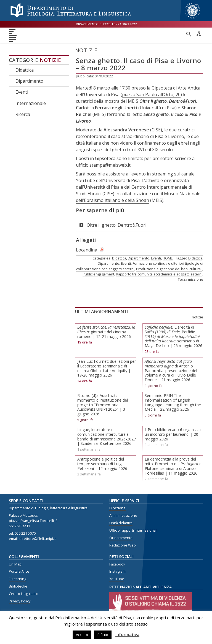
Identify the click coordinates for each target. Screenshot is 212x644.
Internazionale (31, 103)
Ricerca (23, 114)
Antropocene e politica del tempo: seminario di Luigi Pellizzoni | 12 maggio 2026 (102, 464)
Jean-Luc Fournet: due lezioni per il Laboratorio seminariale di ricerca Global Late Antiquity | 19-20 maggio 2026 (107, 368)
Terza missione (190, 279)
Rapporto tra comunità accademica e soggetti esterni (159, 274)
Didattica (25, 70)
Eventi (22, 92)
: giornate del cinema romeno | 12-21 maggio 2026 (106, 332)
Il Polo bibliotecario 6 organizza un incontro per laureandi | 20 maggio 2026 (173, 434)
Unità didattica (121, 523)
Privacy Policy (20, 601)
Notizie (51, 60)
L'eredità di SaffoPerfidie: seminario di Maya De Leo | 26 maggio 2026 (173, 336)
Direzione (117, 508)
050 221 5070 (25, 533)
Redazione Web (123, 545)
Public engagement (98, 274)
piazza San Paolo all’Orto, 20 (151, 94)
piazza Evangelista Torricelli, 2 (33, 521)
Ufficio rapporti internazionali (133, 530)
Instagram (117, 571)
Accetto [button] (82, 635)
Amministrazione (123, 516)
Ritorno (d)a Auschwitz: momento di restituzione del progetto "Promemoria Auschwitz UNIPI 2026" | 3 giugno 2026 (103, 405)
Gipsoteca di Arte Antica (176, 88)
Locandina (87, 250)
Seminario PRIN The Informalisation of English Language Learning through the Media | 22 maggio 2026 (173, 402)
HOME (168, 258)
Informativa (127, 634)
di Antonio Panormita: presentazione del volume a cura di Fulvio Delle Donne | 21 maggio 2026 (171, 370)
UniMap (15, 564)
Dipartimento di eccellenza (106, 24)
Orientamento (121, 538)
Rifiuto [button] (103, 635)
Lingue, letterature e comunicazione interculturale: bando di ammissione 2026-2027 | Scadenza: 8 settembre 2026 (107, 436)
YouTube (117, 579)
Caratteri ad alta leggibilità (199, 34)
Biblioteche (18, 586)
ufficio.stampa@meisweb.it (103, 165)
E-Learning (18, 579)
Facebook (117, 564)
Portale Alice (19, 571)
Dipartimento (29, 81)
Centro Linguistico (24, 594)
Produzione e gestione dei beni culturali (169, 269)
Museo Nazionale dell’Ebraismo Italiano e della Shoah (138, 197)
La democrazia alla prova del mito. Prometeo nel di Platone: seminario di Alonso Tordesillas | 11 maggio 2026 (173, 466)
